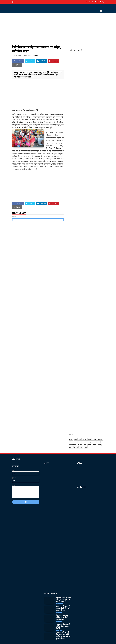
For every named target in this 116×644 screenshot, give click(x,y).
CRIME (94, 439)
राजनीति (71, 447)
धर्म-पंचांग (95, 445)
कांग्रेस (95, 442)
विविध (86, 447)
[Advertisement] (58, 27)
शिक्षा (80, 439)
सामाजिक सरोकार (72, 445)
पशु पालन (76, 447)
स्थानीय (90, 439)
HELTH (84, 439)
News (37, 55)
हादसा (99, 442)
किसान (79, 442)
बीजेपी (70, 442)
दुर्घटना (100, 445)
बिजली (89, 445)
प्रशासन (75, 442)
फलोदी (76, 439)
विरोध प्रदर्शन (85, 442)
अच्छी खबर (100, 439)
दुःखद (85, 445)
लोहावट (81, 447)
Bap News (76, 50)
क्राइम (90, 442)
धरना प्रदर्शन (80, 445)
